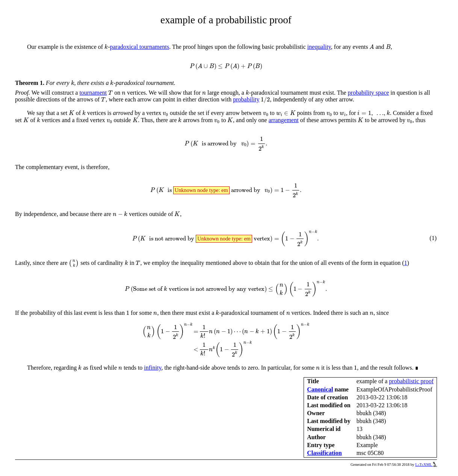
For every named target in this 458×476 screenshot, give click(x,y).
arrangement (284, 120)
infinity (153, 368)
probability (246, 99)
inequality (319, 47)
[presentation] (106, 47)
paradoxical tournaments (139, 47)
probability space (369, 93)
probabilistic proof (411, 381)
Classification (324, 453)
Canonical (320, 389)
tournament (93, 93)
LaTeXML (426, 465)
